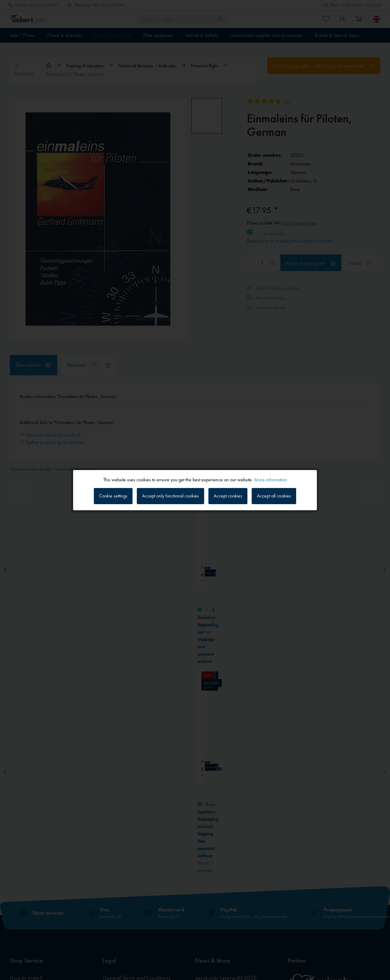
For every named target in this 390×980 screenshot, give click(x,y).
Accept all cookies (274, 496)
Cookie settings (113, 496)
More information (271, 479)
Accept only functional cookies (170, 496)
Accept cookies (228, 496)
